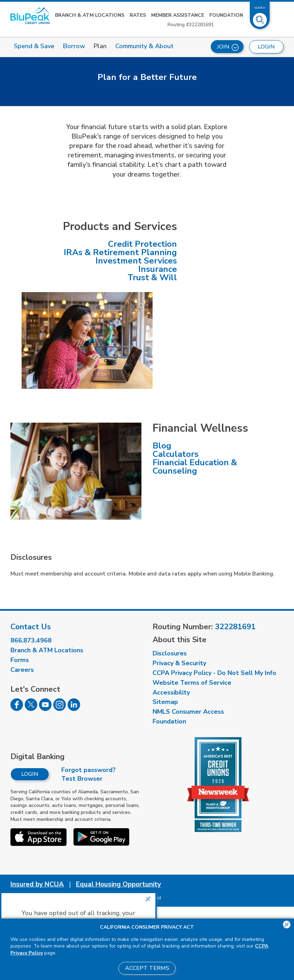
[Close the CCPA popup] (148, 899)
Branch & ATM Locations (90, 15)
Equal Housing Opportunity (118, 884)
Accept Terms (147, 968)
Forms (20, 660)
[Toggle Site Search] (260, 17)
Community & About (144, 46)
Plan (100, 46)
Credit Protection (142, 244)
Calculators (176, 454)
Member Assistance (178, 15)
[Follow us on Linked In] (74, 709)
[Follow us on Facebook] (17, 709)
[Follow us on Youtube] (45, 709)
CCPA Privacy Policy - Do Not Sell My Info (214, 673)
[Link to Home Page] (30, 16)
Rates (138, 15)
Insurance (158, 269)
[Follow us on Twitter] (31, 709)
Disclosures (170, 653)
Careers (22, 670)
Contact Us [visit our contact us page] (31, 627)
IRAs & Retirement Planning (120, 252)
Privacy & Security (179, 663)
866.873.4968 (31, 640)
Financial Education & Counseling (195, 467)
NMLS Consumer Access (188, 712)
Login (30, 774)
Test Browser (82, 779)
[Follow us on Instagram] (60, 709)
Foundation (226, 15)
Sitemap (165, 702)
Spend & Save (34, 46)
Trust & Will (152, 277)
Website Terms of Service (192, 683)
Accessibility (171, 692)
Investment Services (136, 261)
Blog (162, 446)
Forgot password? (88, 770)
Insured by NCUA (37, 884)
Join (228, 47)
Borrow (74, 46)
